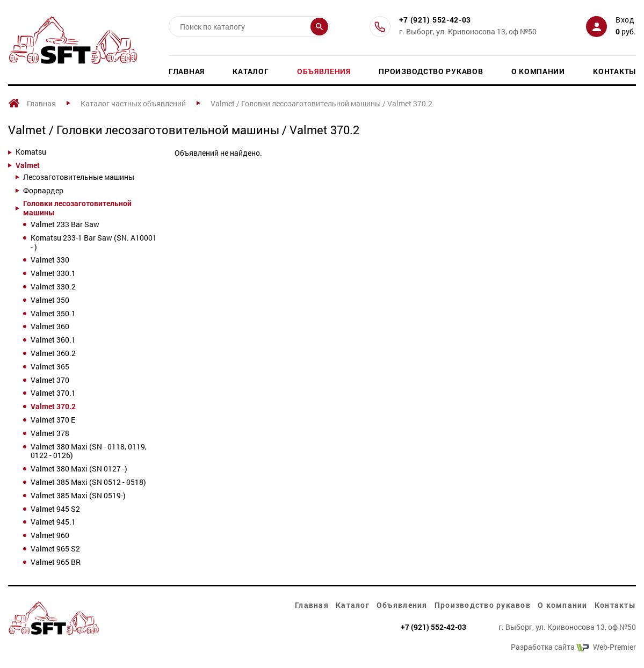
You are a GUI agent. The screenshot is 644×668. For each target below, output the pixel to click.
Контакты (614, 71)
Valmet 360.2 (53, 354)
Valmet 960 (50, 536)
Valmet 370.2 (53, 407)
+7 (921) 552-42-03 (435, 20)
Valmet (28, 166)
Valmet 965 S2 (55, 549)
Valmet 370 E (53, 420)
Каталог (251, 71)
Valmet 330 (50, 260)
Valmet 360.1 (53, 340)
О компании (538, 71)
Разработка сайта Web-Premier (573, 647)
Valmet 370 (50, 380)
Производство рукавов (431, 71)
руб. (626, 31)
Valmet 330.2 (53, 287)
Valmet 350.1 (53, 314)
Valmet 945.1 (53, 522)
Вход (625, 20)
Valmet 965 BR (56, 562)
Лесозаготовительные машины (79, 177)
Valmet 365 (50, 367)
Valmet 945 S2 (55, 509)
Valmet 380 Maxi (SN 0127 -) (79, 469)
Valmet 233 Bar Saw (65, 225)
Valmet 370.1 (53, 393)
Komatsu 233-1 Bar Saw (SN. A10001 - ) (94, 243)
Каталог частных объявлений (133, 103)
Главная (187, 71)
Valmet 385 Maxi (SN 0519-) (78, 496)
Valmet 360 (50, 327)
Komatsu (31, 152)
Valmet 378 (50, 434)
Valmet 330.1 (53, 274)
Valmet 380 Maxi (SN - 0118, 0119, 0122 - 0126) (89, 452)
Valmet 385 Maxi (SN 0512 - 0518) (88, 482)
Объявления (324, 71)
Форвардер (43, 191)
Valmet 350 (50, 300)
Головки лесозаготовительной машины (77, 208)
